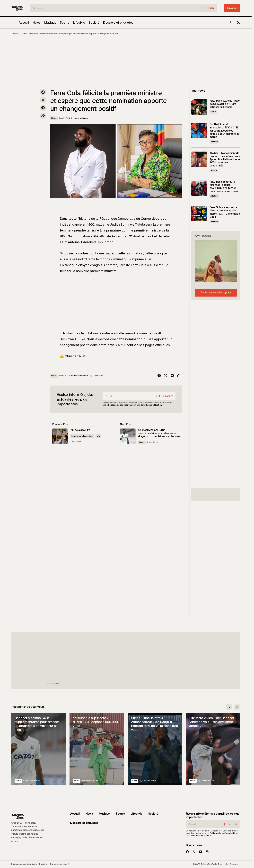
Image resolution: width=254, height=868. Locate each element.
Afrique (214, 170)
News (54, 118)
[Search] (209, 8)
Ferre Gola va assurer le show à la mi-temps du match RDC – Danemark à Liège (225, 212)
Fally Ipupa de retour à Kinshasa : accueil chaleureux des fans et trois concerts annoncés (224, 187)
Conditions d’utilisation (151, 405)
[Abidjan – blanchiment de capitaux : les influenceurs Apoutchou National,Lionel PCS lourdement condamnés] (199, 159)
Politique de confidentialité (121, 405)
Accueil (15, 34)
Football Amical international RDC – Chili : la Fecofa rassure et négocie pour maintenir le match (224, 131)
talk (103, 436)
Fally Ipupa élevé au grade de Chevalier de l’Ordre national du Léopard (225, 104)
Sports (120, 813)
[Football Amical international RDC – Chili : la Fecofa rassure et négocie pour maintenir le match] (199, 130)
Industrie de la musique (87, 436)
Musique (104, 813)
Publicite (43, 864)
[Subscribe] (165, 396)
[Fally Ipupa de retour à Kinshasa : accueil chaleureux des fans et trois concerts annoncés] (199, 188)
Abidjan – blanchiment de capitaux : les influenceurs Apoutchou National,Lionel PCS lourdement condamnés (225, 159)
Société (153, 813)
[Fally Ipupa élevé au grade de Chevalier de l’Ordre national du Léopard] (199, 107)
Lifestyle (136, 813)
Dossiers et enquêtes (84, 823)
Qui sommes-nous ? (60, 864)
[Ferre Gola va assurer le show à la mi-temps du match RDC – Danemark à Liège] (199, 214)
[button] (13, 23)
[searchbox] (115, 8)
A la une (214, 142)
